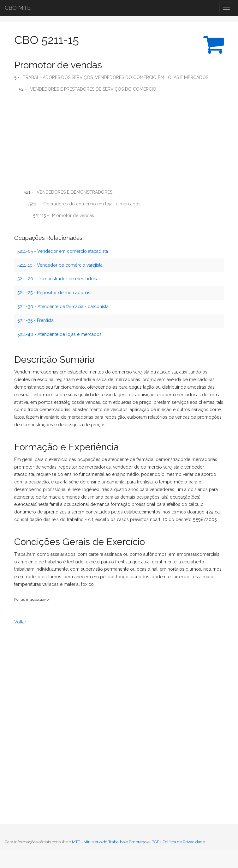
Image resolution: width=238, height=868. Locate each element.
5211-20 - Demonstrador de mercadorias (59, 279)
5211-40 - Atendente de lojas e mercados (59, 334)
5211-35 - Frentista (36, 320)
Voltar (20, 622)
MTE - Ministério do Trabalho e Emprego (109, 842)
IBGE (155, 842)
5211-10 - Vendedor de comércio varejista (60, 265)
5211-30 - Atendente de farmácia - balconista (63, 307)
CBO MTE (18, 8)
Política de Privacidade (184, 842)
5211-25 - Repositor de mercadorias (54, 293)
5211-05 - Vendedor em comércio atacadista (63, 251)
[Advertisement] (119, 143)
